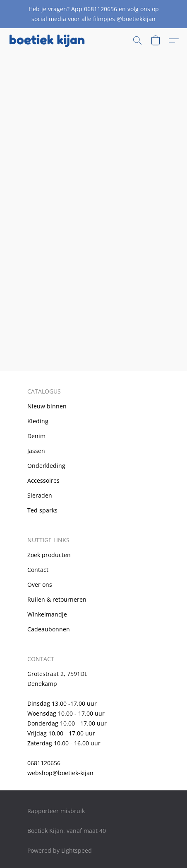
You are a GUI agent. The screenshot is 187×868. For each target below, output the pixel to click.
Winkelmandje (47, 614)
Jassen (36, 451)
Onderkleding (46, 466)
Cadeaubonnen (49, 629)
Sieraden (40, 495)
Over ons (40, 585)
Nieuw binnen (47, 406)
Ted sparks (42, 510)
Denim (36, 436)
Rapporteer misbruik (56, 811)
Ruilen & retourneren (57, 599)
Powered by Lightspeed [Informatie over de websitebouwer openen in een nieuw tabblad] (60, 850)
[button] (49, 40)
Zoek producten (49, 555)
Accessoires (43, 480)
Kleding (38, 421)
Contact (38, 570)
